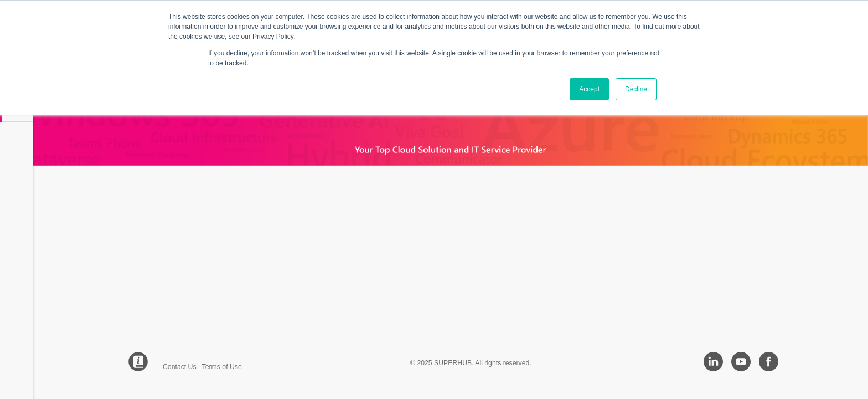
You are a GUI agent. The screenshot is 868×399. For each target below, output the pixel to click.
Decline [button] (636, 89)
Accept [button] (589, 89)
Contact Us (180, 367)
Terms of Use (222, 367)
